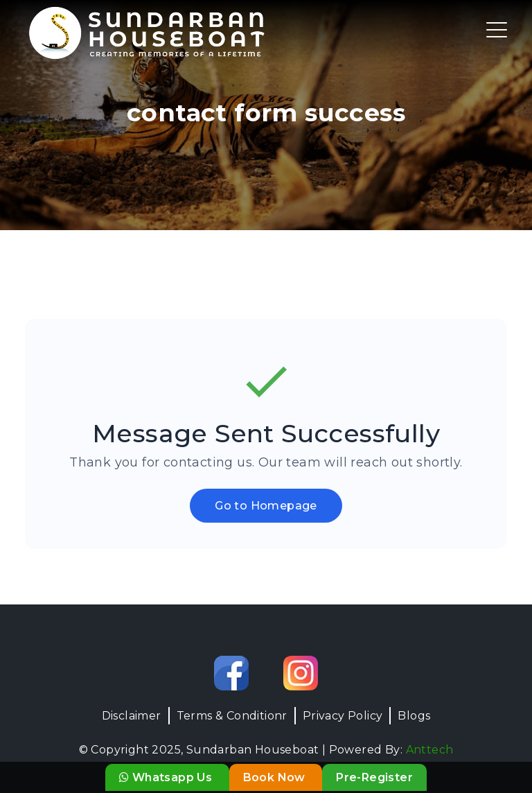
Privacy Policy (343, 716)
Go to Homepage (266, 506)
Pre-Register (374, 777)
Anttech (430, 750)
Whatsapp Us (167, 777)
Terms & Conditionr (232, 716)
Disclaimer (132, 716)
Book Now (276, 777)
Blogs (414, 716)
